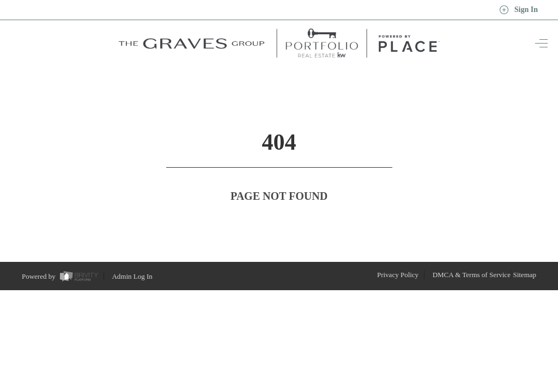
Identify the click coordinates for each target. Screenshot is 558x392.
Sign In (518, 10)
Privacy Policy (398, 255)
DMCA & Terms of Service (472, 255)
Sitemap (524, 255)
